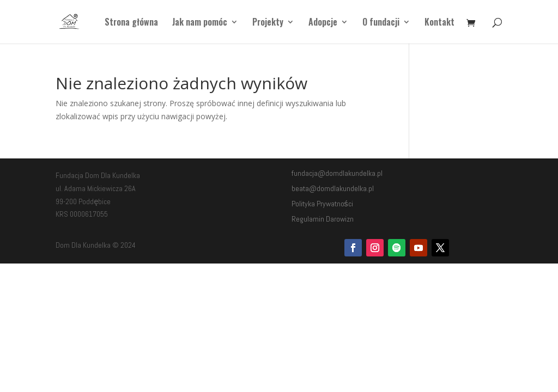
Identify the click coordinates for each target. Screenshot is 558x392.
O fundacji (381, 23)
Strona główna (131, 23)
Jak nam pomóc (200, 23)
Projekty (268, 23)
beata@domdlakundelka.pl (333, 188)
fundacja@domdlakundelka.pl (337, 173)
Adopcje (323, 23)
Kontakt (439, 23)
